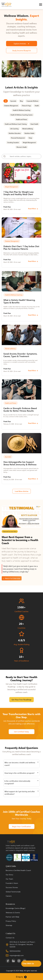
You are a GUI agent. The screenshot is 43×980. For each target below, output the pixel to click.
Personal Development (18, 138)
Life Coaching (14, 129)
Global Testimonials (13, 892)
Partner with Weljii (12, 917)
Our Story (9, 875)
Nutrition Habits (29, 133)
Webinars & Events (13, 913)
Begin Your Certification (21, 826)
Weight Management (29, 142)
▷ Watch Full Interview (12, 578)
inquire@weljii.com (17, 955)
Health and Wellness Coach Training (16, 124)
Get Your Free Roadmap (21, 700)
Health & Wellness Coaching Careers (22, 115)
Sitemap (9, 925)
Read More (33, 209)
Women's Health (22, 147)
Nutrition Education (15, 133)
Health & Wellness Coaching (21, 110)
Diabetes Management (11, 106)
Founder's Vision (12, 883)
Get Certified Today (21, 732)
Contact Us (10, 938)
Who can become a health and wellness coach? (20, 764)
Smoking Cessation (13, 142)
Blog (21, 101)
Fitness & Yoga (26, 106)
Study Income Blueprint (21, 50)
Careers (9, 896)
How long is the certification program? (19, 773)
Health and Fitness (21, 119)
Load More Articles (22, 491)
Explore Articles (22, 43)
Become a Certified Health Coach (18, 870)
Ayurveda (13, 101)
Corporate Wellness (32, 101)
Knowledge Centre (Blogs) (16, 908)
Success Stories (12, 887)
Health (37, 106)
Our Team (9, 879)
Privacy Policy (11, 921)
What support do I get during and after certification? (20, 793)
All (6, 101)
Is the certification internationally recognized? (17, 782)
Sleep (30, 138)
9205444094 (15, 951)
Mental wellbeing (28, 129)
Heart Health (34, 124)
